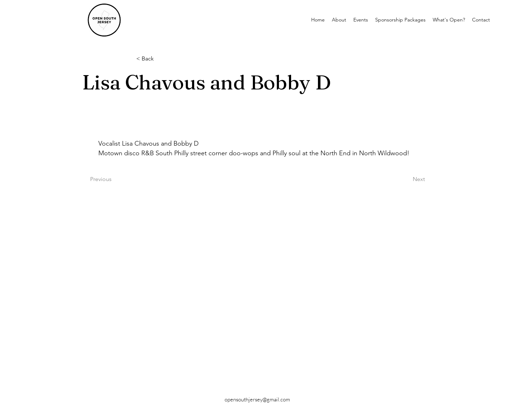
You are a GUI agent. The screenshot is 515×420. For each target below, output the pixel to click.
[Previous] (114, 179)
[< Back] (160, 59)
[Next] (407, 179)
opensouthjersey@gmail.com (257, 399)
